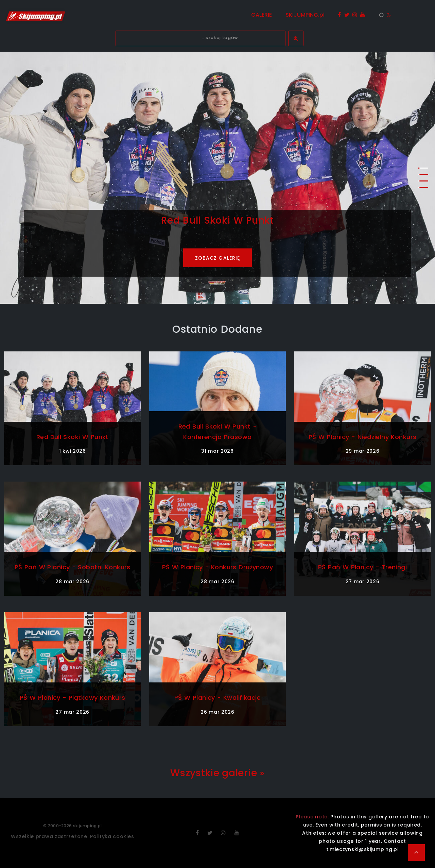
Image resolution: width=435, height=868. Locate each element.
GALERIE (262, 15)
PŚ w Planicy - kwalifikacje (217, 698)
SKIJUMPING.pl (305, 15)
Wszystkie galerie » (217, 773)
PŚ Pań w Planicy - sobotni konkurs (73, 567)
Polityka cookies (112, 836)
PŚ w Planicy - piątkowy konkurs (73, 698)
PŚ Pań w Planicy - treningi (362, 567)
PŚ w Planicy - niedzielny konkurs (363, 437)
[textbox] (201, 38)
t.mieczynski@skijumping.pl (363, 849)
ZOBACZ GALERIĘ (217, 258)
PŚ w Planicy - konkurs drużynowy (217, 567)
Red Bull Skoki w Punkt (73, 437)
